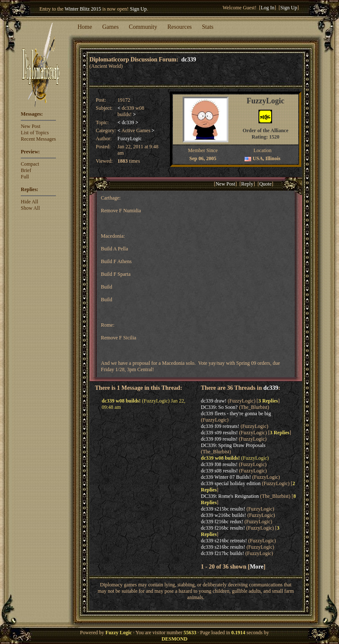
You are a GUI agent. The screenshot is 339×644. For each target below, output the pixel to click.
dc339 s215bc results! (223, 509)
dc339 (189, 59)
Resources (180, 27)
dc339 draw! (214, 401)
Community (143, 27)
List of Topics (35, 133)
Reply (247, 184)
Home (85, 27)
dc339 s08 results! (219, 471)
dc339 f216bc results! (223, 528)
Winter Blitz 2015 (83, 9)
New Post (31, 126)
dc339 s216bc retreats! (224, 541)
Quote (265, 184)
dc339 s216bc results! (223, 547)
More (256, 566)
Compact (30, 164)
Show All (30, 208)
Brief (26, 170)
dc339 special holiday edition (231, 483)
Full (25, 177)
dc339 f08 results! (219, 464)
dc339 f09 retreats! (220, 426)
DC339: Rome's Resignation (230, 496)
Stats (208, 27)
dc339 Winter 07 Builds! (226, 477)
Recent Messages (38, 139)
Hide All (29, 202)
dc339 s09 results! (219, 433)
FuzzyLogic (129, 139)
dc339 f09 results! (219, 439)
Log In (267, 8)
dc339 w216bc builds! (224, 515)
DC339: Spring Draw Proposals (233, 445)
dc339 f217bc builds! (222, 553)
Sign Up (139, 9)
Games (110, 27)
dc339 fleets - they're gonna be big (236, 414)
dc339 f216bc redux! (222, 522)
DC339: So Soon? (219, 407)
